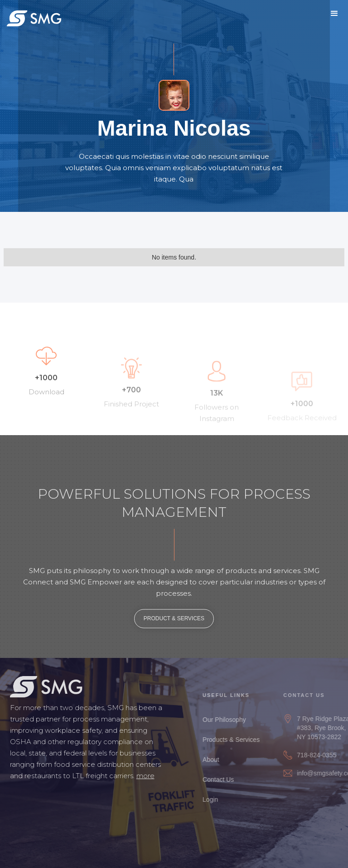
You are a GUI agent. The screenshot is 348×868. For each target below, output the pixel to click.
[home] (34, 18)
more (143, 776)
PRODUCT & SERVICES (174, 621)
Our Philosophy (229, 720)
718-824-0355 (322, 755)
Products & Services (236, 740)
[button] (334, 14)
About (216, 760)
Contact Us (223, 780)
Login (215, 799)
